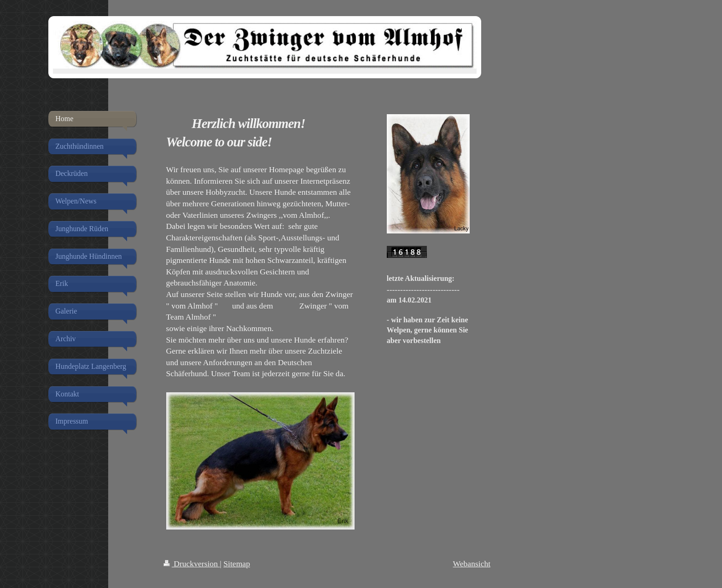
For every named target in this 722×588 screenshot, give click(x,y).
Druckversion (192, 564)
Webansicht (472, 564)
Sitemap (237, 564)
